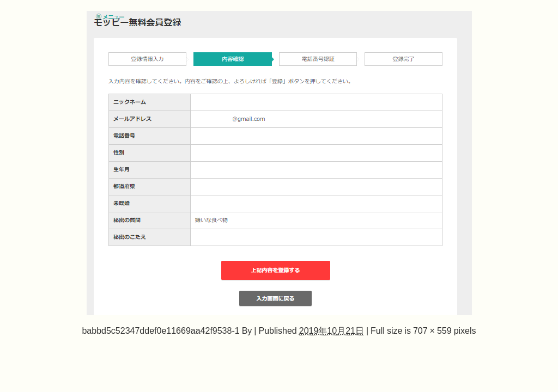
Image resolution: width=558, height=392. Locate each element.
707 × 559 (432, 330)
